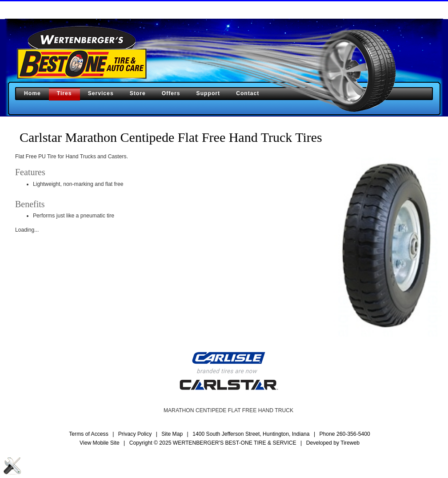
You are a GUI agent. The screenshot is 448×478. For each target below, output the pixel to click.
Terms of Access (89, 434)
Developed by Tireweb (333, 443)
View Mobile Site (100, 443)
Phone (344, 434)
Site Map (172, 434)
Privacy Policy (135, 434)
